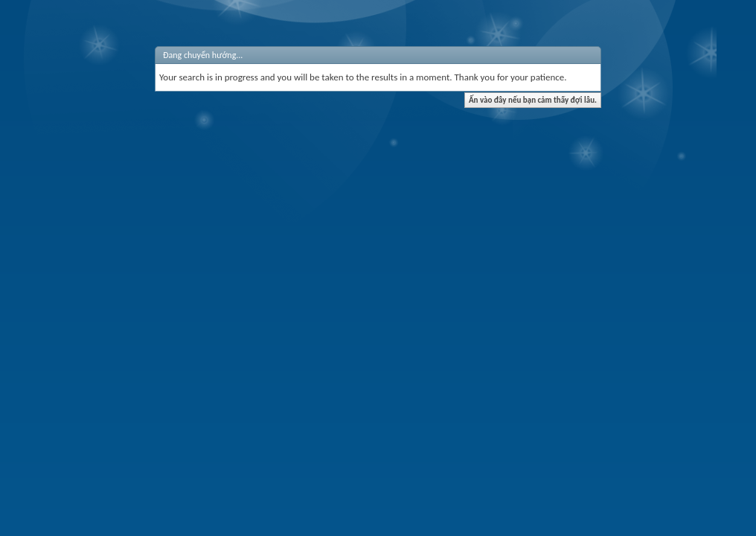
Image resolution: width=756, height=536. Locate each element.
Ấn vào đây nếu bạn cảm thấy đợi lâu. (533, 100)
